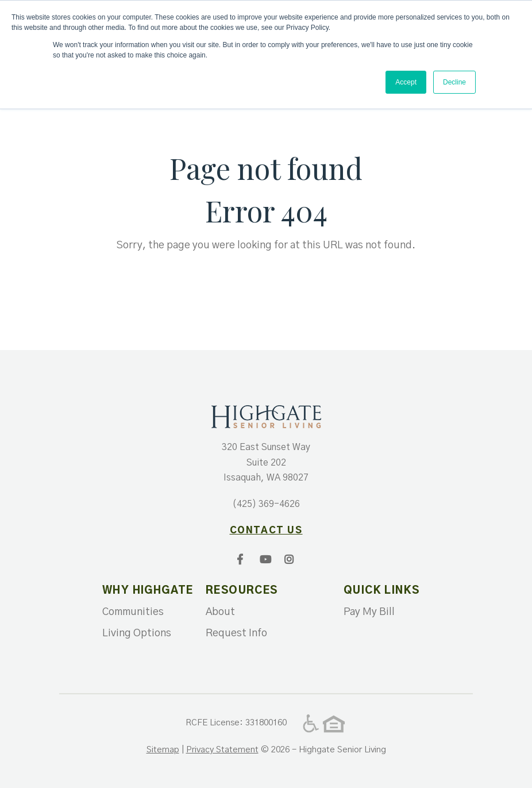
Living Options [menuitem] (137, 633)
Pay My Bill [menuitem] (369, 612)
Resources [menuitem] (242, 591)
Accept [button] (406, 82)
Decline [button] (454, 82)
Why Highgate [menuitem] (145, 591)
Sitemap (163, 750)
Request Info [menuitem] (236, 633)
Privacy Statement (222, 750)
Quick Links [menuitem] (381, 591)
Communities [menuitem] (133, 612)
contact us (266, 531)
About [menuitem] (220, 612)
